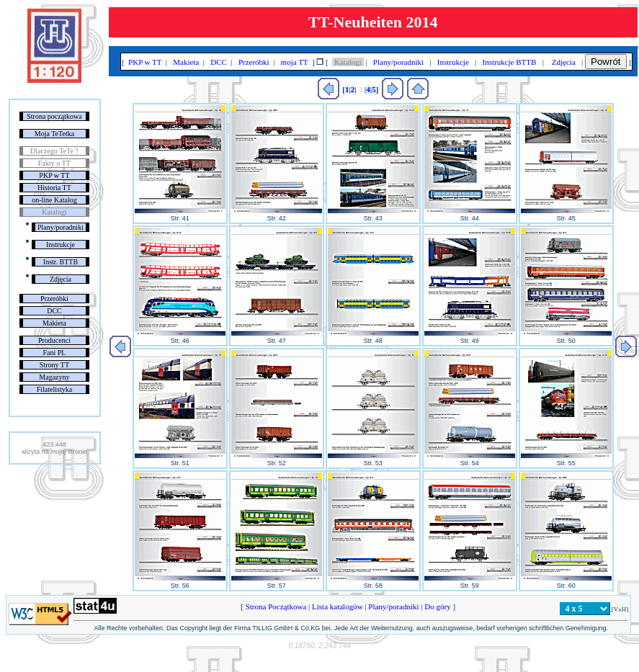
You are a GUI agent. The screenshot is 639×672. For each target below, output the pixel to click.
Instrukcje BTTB (509, 62)
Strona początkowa (54, 116)
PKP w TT (54, 175)
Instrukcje (61, 245)
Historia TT (54, 188)
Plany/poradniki (61, 227)
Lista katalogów (337, 606)
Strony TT (54, 365)
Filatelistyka (54, 389)
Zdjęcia (61, 279)
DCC (54, 311)
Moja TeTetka (54, 134)
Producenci (54, 340)
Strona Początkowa (276, 606)
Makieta (54, 323)
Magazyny (54, 377)
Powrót (606, 62)
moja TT (294, 62)
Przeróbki (54, 299)
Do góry (438, 606)
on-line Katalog (54, 200)
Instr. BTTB (61, 262)
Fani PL (54, 353)
